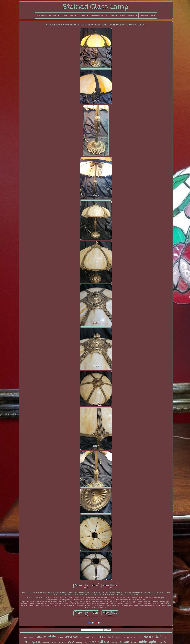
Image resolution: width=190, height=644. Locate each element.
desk (158, 636)
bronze (62, 642)
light (153, 642)
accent (46, 642)
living (61, 637)
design (94, 638)
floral (71, 642)
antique (148, 637)
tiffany (104, 641)
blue (27, 642)
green (130, 637)
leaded (54, 643)
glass (37, 641)
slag (86, 643)
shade (124, 641)
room (82, 637)
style (52, 636)
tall (124, 637)
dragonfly (71, 637)
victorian (163, 642)
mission (138, 637)
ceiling (166, 638)
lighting (102, 637)
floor (93, 642)
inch (88, 637)
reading (79, 642)
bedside (118, 637)
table (143, 641)
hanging (115, 643)
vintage (41, 636)
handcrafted (29, 637)
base (110, 637)
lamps (134, 642)
